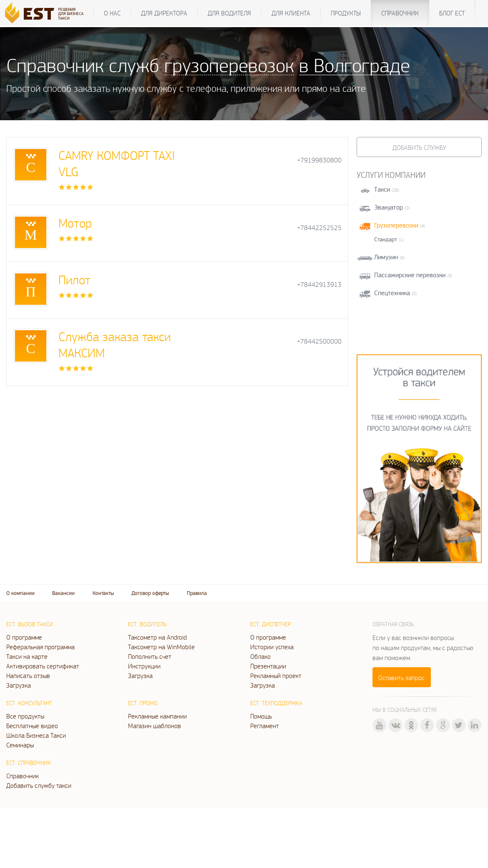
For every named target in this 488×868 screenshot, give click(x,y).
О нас (112, 13)
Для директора (164, 13)
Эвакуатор (389, 207)
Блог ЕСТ (452, 13)
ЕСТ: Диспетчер (270, 624)
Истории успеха (272, 647)
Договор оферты (150, 593)
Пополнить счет (150, 656)
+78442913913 (319, 285)
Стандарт (386, 239)
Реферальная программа (40, 647)
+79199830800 (319, 160)
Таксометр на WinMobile (161, 647)
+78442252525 (319, 228)
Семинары (20, 745)
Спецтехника (392, 293)
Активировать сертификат (43, 666)
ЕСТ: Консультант (29, 703)
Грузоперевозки (396, 225)
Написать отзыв (28, 676)
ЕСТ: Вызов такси (30, 624)
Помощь (261, 716)
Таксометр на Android (157, 637)
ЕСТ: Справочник (29, 763)
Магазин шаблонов (155, 726)
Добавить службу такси (39, 785)
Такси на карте (27, 656)
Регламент (265, 726)
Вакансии (63, 593)
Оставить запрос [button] (401, 678)
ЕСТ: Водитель (147, 624)
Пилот (74, 280)
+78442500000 (319, 341)
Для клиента (291, 13)
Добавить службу (419, 147)
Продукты (346, 13)
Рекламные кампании (157, 716)
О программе (24, 637)
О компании (20, 593)
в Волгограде (355, 65)
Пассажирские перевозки (410, 275)
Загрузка (19, 685)
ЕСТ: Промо (143, 703)
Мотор (75, 223)
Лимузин (386, 257)
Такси (382, 189)
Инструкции (144, 666)
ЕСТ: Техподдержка (276, 703)
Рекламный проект (276, 676)
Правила (197, 593)
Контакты (103, 593)
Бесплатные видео (32, 726)
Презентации (268, 666)
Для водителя (229, 13)
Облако (260, 656)
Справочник (400, 13)
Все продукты (25, 716)
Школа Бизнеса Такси (36, 735)
